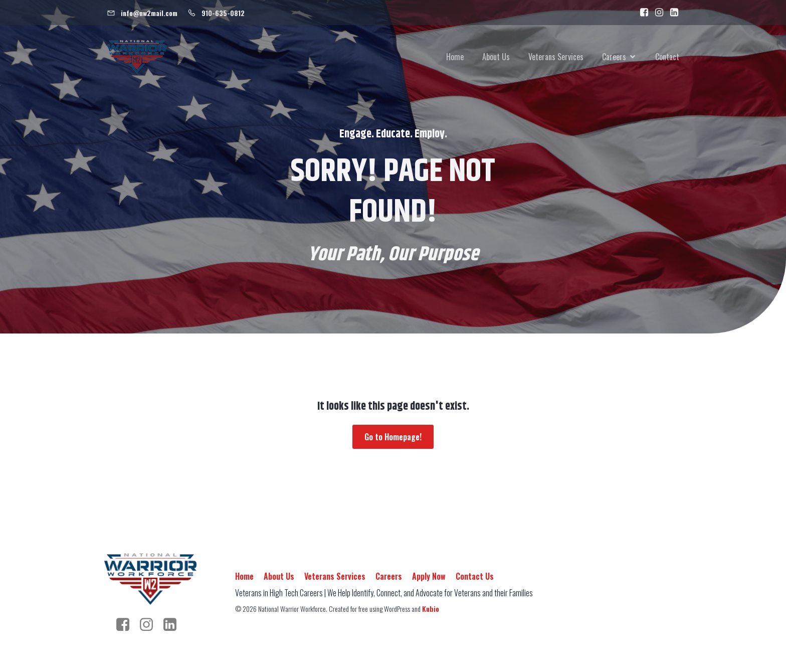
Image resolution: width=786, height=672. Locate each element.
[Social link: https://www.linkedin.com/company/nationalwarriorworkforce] (672, 13)
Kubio (431, 610)
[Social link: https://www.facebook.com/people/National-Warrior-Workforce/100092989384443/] (642, 13)
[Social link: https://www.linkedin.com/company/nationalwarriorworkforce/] (174, 626)
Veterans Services (556, 58)
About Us (496, 58)
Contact (667, 58)
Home (455, 58)
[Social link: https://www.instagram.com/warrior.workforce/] (657, 13)
